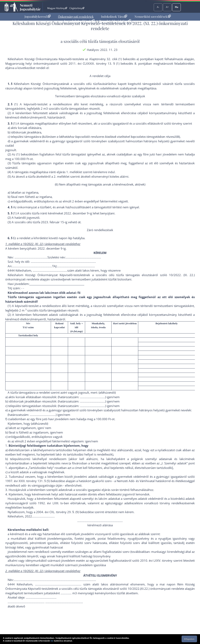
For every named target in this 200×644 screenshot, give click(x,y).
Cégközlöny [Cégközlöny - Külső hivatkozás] (77, 8)
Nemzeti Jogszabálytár (30, 7)
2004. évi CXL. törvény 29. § (55, 512)
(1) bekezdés (25, 154)
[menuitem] (38, 17)
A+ (167, 7)
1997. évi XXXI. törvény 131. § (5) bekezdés (34, 481)
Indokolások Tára (114, 17)
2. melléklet (62, 176)
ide (52, 641)
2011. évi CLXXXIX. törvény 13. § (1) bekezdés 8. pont (107, 63)
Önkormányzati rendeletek (76, 17)
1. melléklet (74, 172)
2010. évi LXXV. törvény (156, 560)
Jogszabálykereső (38, 17)
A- (158, 7)
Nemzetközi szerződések (153, 17)
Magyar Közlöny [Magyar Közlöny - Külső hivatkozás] (57, 8)
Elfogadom (189, 639)
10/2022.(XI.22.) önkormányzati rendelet (155, 589)
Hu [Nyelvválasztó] (177, 7)
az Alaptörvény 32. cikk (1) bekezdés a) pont (116, 59)
